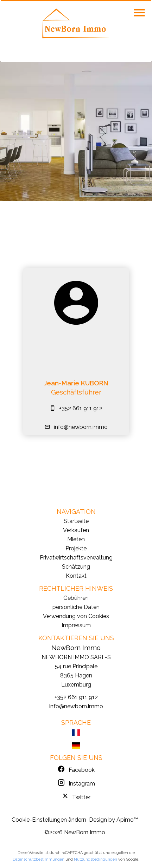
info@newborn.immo (81, 427)
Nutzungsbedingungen (96, 859)
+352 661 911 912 (81, 408)
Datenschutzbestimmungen (39, 859)
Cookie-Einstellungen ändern (49, 820)
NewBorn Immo (76, 648)
